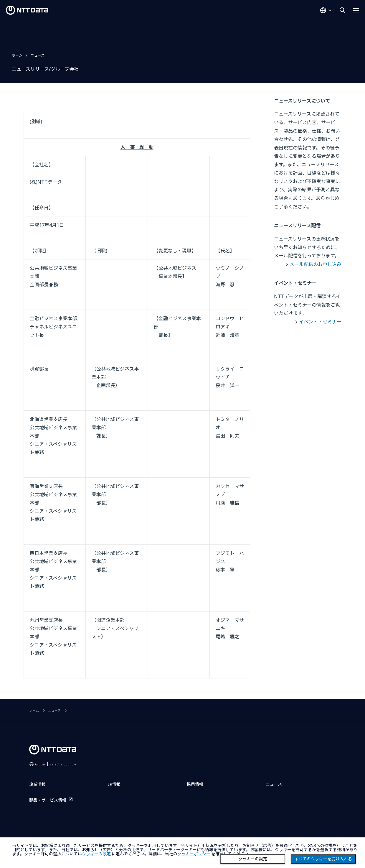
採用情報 (195, 784)
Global (56, 764)
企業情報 (37, 784)
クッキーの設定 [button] (96, 854)
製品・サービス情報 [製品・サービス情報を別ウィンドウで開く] (48, 800)
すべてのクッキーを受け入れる (323, 859)
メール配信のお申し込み (316, 264)
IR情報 (114, 784)
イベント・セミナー (320, 322)
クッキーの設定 (253, 859)
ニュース (38, 55)
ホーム (17, 55)
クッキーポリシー (194, 854)
